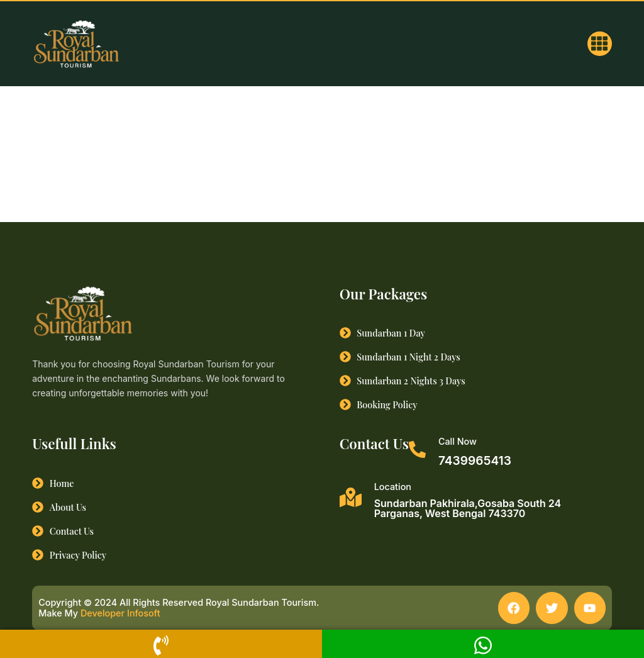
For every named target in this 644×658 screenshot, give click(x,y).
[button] (600, 44)
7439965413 (475, 460)
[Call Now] (417, 449)
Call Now (458, 441)
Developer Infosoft (120, 614)
